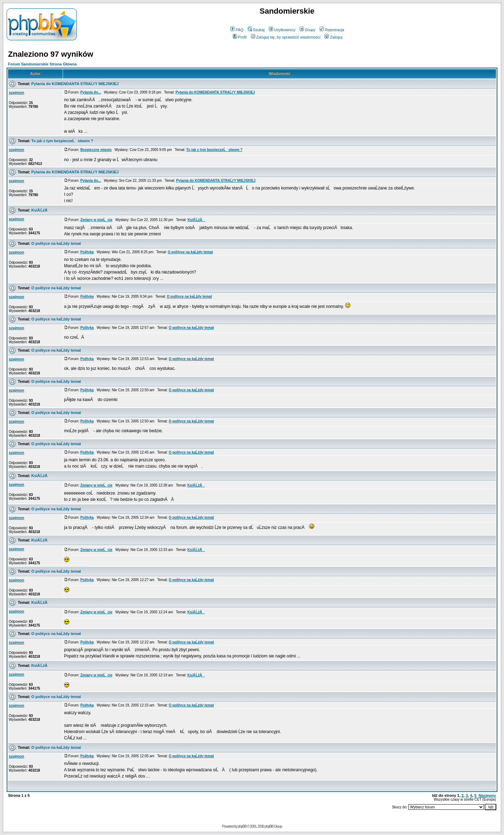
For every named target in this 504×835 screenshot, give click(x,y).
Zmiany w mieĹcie (96, 220)
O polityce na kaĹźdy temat (56, 243)
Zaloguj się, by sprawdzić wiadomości (286, 37)
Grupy (307, 30)
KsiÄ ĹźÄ (41, 210)
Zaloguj (333, 37)
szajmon (16, 92)
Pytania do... (90, 92)
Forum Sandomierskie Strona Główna (42, 64)
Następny (487, 795)
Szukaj (256, 30)
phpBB (242, 826)
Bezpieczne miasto (96, 150)
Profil (240, 37)
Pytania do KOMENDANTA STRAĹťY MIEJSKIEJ (75, 84)
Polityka (87, 252)
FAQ (237, 30)
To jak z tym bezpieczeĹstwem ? (62, 141)
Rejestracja (332, 30)
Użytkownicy (282, 30)
